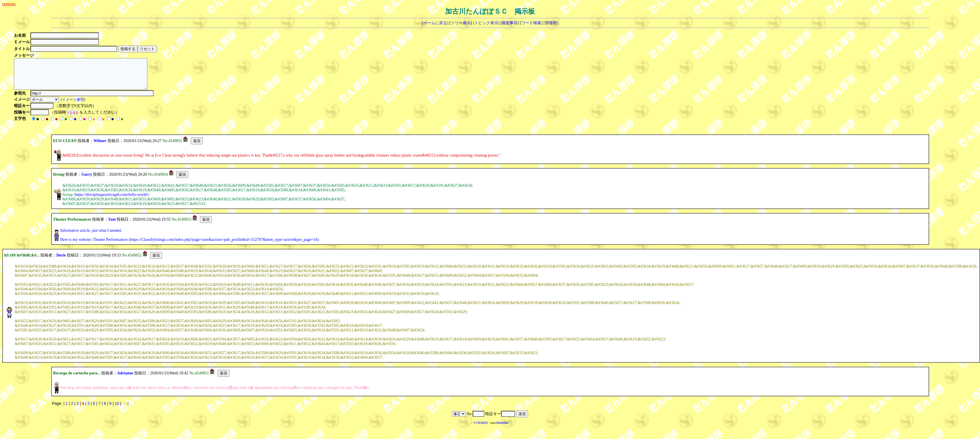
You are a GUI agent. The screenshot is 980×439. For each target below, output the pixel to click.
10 (117, 409)
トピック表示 (486, 23)
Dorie (61, 261)
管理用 (551, 23)
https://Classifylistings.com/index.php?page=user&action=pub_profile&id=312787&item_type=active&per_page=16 (224, 246)
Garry (87, 180)
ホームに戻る (435, 23)
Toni (112, 225)
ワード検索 (531, 23)
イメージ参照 (74, 105)
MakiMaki (503, 429)
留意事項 (510, 23)
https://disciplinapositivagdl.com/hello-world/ (111, 201)
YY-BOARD (480, 429)
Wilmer (100, 147)
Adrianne (125, 379)
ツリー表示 (461, 23)
